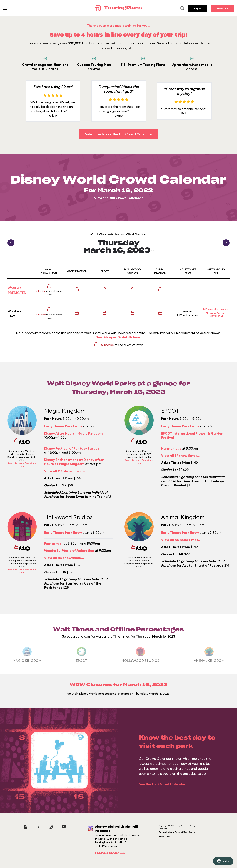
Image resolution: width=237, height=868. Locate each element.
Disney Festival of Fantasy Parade (72, 448)
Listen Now (111, 854)
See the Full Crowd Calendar (162, 784)
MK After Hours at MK (216, 309)
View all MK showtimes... (64, 471)
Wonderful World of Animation (69, 551)
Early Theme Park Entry (63, 426)
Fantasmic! (53, 543)
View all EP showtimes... (181, 455)
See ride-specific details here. (119, 337)
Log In (198, 8)
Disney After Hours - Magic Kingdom (73, 433)
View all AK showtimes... (181, 540)
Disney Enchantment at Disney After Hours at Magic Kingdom (74, 462)
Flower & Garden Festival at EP (216, 315)
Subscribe (222, 8)
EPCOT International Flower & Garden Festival (192, 435)
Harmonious (171, 448)
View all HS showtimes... (64, 558)
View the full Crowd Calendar (118, 198)
